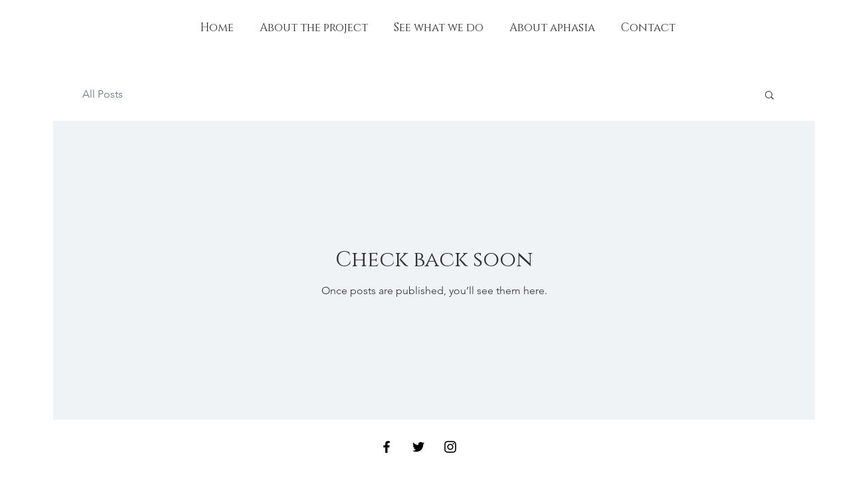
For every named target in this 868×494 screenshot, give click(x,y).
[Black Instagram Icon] (450, 447)
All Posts (103, 94)
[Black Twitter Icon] (418, 447)
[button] (769, 96)
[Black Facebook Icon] (387, 447)
